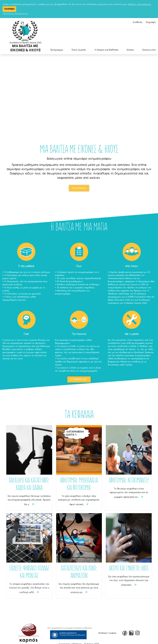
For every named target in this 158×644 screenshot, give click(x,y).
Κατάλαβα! (9, 9)
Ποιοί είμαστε (79, 50)
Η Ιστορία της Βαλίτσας (106, 50)
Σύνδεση (138, 22)
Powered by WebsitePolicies (15, 14)
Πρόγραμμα (57, 50)
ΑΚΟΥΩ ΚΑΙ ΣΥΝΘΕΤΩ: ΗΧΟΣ (129, 568)
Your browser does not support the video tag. (79, 93)
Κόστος (130, 50)
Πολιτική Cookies (107, 633)
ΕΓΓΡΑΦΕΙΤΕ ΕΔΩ (79, 379)
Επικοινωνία (149, 50)
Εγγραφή (151, 22)
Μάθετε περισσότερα (140, 4)
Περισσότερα (79, 188)
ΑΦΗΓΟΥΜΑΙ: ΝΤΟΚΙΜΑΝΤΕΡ (129, 480)
